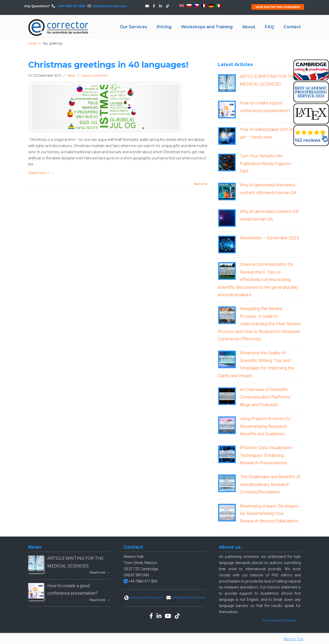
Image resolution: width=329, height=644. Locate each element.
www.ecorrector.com (146, 597)
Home (32, 43)
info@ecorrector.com (109, 6)
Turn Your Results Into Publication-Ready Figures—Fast (266, 163)
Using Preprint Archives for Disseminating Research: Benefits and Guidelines (266, 426)
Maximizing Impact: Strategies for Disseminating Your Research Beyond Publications (269, 514)
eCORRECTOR (59, 28)
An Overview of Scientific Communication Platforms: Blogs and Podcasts (266, 397)
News (71, 75)
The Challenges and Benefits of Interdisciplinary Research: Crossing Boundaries (270, 484)
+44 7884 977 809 (71, 6)
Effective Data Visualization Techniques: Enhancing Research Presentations (266, 455)
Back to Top (201, 184)
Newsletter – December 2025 (269, 238)
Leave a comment (95, 75)
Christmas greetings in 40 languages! (108, 65)
